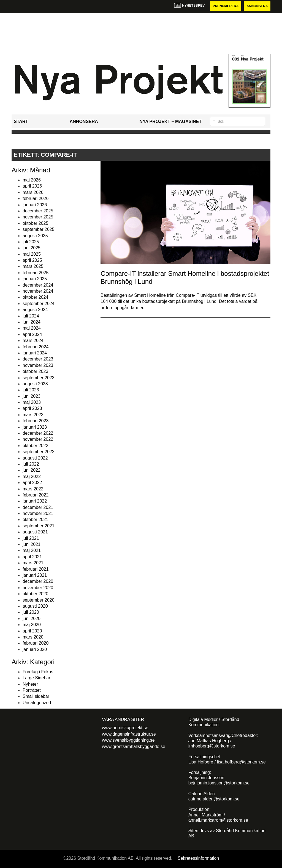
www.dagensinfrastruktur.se (129, 734)
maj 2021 (32, 550)
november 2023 (38, 365)
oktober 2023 (35, 371)
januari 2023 (35, 427)
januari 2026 (35, 205)
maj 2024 (32, 328)
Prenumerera (226, 6)
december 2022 (38, 433)
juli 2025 (31, 242)
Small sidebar (36, 696)
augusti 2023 (35, 384)
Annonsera (257, 6)
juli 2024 (31, 316)
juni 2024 (32, 322)
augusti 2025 (35, 236)
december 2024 (38, 285)
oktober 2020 (35, 594)
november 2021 (38, 513)
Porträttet (32, 690)
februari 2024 (36, 347)
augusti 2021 (35, 532)
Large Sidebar (36, 678)
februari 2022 (36, 495)
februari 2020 (36, 643)
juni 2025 (32, 248)
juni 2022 (32, 470)
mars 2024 (33, 340)
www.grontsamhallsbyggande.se (133, 747)
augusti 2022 (35, 458)
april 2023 (32, 408)
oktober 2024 (35, 297)
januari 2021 (35, 575)
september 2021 (39, 526)
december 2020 (38, 581)
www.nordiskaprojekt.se (125, 728)
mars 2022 (33, 489)
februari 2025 (36, 273)
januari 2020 (35, 649)
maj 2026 (32, 180)
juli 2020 (31, 612)
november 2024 (38, 291)
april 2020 (32, 631)
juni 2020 (32, 619)
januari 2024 (35, 353)
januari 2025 (35, 279)
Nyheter (30, 684)
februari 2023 (36, 421)
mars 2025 (33, 266)
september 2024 (39, 304)
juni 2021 (32, 544)
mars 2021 (33, 563)
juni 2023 (32, 396)
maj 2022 (32, 476)
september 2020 (39, 600)
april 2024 (32, 334)
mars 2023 (33, 415)
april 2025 (32, 260)
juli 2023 (31, 390)
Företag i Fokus (38, 672)
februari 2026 (36, 198)
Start (21, 121)
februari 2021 (36, 569)
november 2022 (38, 439)
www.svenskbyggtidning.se (128, 740)
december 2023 (38, 359)
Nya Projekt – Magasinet (170, 121)
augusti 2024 (35, 310)
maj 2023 (32, 402)
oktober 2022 (35, 446)
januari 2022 (35, 501)
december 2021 (38, 507)
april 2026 (32, 186)
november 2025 (38, 217)
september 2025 (39, 229)
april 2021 (32, 557)
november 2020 (38, 588)
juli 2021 (31, 538)
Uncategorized (37, 703)
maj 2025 (32, 254)
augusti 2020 (35, 606)
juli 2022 (31, 464)
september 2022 (39, 452)
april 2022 (32, 483)
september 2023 (39, 378)
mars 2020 (33, 637)
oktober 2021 (35, 520)
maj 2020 (32, 625)
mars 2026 (33, 192)
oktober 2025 (35, 223)
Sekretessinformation (198, 858)
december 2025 (38, 211)
